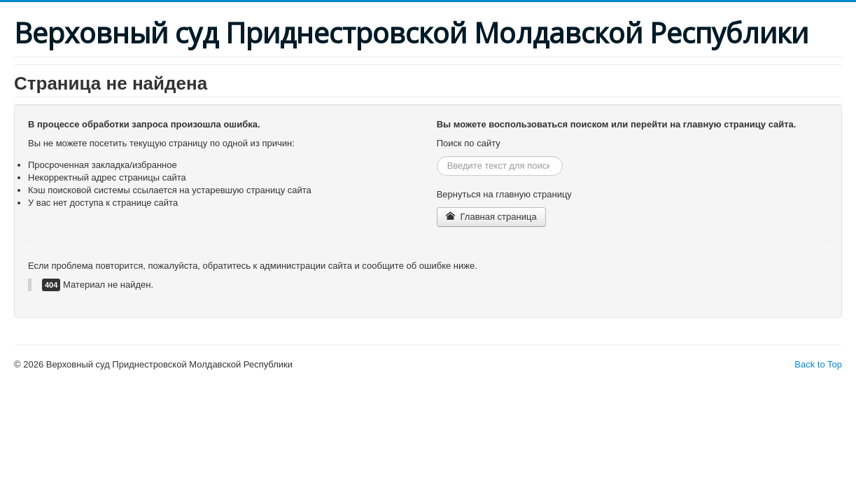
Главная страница (491, 217)
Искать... (437, 156)
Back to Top (818, 364)
